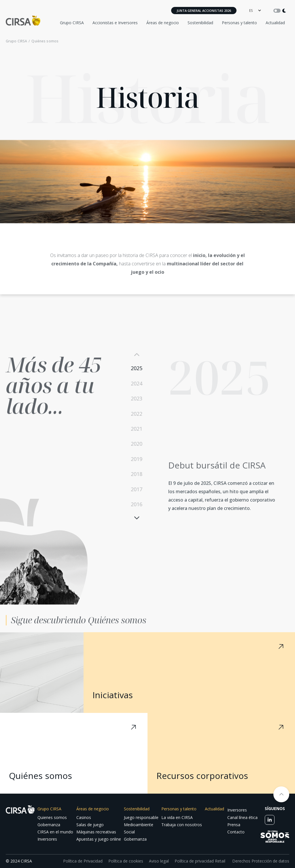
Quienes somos (52, 817)
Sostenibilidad (200, 23)
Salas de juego (90, 825)
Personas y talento (239, 23)
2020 (137, 444)
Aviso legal (159, 861)
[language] (255, 11)
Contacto (236, 832)
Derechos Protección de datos (260, 861)
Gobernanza (49, 825)
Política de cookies (126, 861)
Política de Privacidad (83, 861)
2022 (137, 414)
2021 (137, 429)
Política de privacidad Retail (200, 861)
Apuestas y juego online (99, 839)
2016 (137, 504)
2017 (137, 489)
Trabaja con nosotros (182, 825)
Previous (137, 355)
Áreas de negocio (163, 23)
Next (137, 517)
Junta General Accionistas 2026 (204, 11)
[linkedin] (270, 820)
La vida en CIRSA (177, 817)
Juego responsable (141, 817)
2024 (137, 383)
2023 (137, 398)
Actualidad (275, 23)
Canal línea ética (242, 817)
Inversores (47, 839)
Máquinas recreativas (96, 832)
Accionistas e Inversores (115, 23)
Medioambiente (139, 825)
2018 (137, 474)
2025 (137, 368)
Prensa (234, 825)
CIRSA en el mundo (55, 832)
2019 (137, 459)
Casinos (84, 817)
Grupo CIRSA (72, 23)
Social (129, 832)
